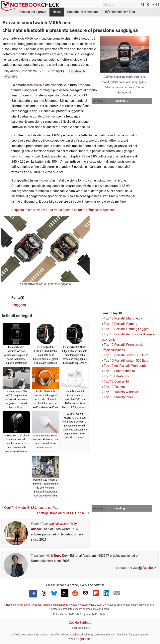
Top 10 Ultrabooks (117, 376)
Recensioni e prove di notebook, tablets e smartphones (37, 605)
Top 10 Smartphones (119, 397)
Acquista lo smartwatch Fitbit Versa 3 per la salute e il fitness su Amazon (63, 210)
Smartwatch (77, 71)
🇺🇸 (58, 71)
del (89, 639)
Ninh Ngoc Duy (57, 556)
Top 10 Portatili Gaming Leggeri (126, 329)
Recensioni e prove (33, 12)
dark (72, 639)
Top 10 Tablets (114, 387)
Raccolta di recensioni (83, 12)
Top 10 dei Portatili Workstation (126, 366)
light (81, 639)
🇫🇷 (62, 71)
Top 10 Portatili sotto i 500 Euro (126, 361)
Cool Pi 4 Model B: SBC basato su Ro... (30, 508)
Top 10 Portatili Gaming (120, 324)
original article (58, 524)
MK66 (38, 85)
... (155, 12)
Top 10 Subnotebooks (119, 371)
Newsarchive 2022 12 (92, 605)
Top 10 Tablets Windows (121, 392)
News (57, 12)
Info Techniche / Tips (120, 12)
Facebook (147, 568)
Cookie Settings (80, 623)
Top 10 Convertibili (117, 381)
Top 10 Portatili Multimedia (123, 318)
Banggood (19, 305)
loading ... (99, 101)
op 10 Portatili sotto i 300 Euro (127, 355)
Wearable (11, 77)
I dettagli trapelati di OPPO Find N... (63, 513)
